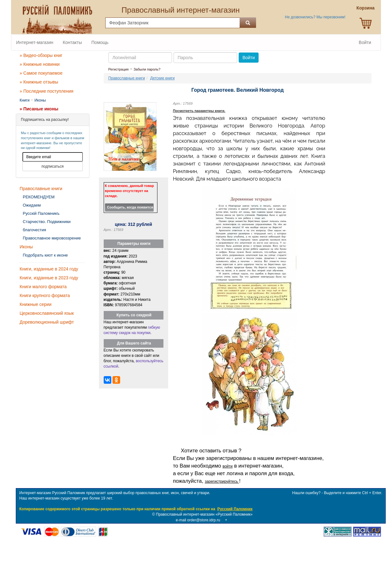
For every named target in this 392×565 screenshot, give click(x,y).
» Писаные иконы (39, 109)
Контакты (72, 42)
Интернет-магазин (35, 42)
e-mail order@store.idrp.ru (198, 520)
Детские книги (162, 78)
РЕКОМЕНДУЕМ (39, 197)
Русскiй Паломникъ (41, 213)
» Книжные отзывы (39, 82)
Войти (365, 42)
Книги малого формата (43, 287)
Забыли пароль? (147, 69)
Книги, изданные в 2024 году (49, 269)
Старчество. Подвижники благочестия (47, 226)
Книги (24, 100)
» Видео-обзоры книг (41, 55)
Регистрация (119, 69)
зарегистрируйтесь (222, 481)
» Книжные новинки (40, 64)
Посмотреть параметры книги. (199, 111)
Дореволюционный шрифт (47, 322)
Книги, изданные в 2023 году (49, 278)
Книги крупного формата (45, 295)
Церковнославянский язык (47, 313)
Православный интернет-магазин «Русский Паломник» (204, 514)
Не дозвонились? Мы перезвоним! (315, 17)
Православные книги (41, 189)
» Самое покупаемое (41, 73)
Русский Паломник (235, 509)
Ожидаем (32, 205)
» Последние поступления (46, 91)
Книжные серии (36, 304)
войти (228, 466)
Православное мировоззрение (52, 238)
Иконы (40, 100)
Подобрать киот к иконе (45, 255)
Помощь (100, 42)
